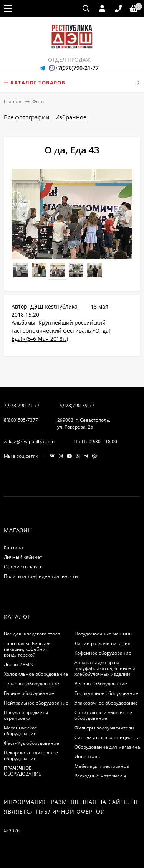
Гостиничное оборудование (106, 693)
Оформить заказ (22, 567)
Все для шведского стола (32, 634)
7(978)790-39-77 (77, 405)
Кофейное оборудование (103, 653)
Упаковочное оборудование (106, 703)
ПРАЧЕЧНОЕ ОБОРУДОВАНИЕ (22, 771)
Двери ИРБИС (19, 664)
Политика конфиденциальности (41, 576)
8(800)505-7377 (21, 420)
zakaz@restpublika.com (29, 441)
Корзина (13, 547)
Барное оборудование (29, 693)
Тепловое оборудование (31, 684)
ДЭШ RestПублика (54, 306)
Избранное (71, 117)
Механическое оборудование (21, 731)
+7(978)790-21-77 (77, 68)
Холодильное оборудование (36, 674)
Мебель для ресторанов (102, 766)
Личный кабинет (23, 557)
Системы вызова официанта (107, 737)
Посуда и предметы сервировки (26, 715)
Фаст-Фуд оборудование (31, 743)
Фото (38, 101)
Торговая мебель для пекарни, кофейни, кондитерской (28, 649)
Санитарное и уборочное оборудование (103, 715)
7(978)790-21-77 (22, 405)
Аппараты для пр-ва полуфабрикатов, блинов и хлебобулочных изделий (105, 668)
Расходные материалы (100, 776)
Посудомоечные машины (103, 634)
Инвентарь (87, 757)
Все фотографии (27, 117)
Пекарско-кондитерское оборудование (31, 756)
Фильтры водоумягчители (104, 728)
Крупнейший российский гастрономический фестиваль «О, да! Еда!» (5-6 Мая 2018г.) (61, 331)
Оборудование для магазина (107, 747)
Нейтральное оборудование (36, 703)
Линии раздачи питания (103, 643)
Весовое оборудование (101, 684)
